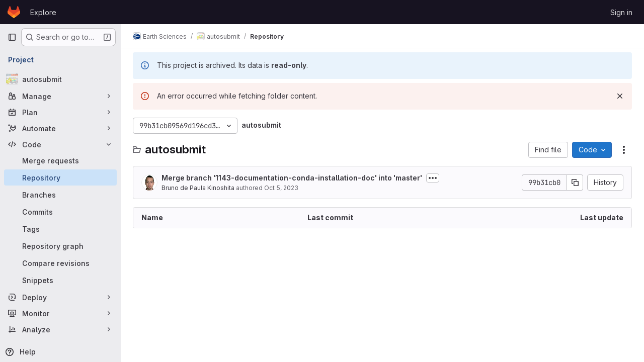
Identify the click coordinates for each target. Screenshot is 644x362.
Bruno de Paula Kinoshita (198, 188)
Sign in (621, 12)
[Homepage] (14, 12)
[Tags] (60, 229)
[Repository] (60, 177)
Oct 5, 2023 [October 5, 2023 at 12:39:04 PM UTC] (281, 188)
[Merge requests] (60, 160)
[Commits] (60, 212)
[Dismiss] (620, 96)
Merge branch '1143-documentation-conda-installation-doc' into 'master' (292, 178)
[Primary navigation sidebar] (12, 37)
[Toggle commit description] (433, 178)
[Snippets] (60, 280)
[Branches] (60, 195)
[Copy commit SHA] (575, 183)
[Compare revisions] (60, 263)
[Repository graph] (60, 246)
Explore (43, 12)
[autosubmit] (60, 79)
